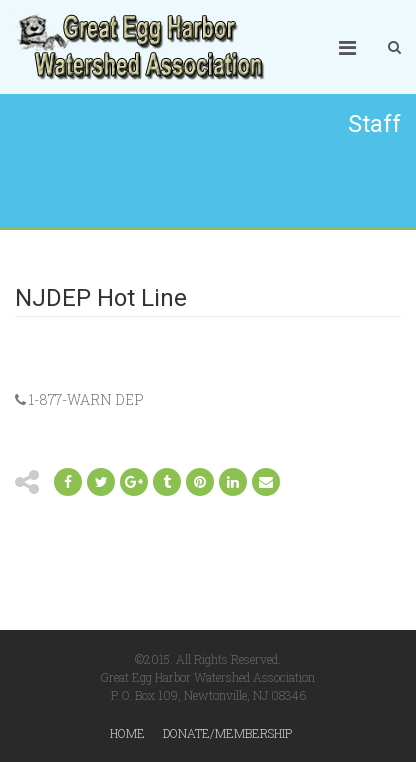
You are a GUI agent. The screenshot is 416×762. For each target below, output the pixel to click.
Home (127, 733)
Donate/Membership (227, 733)
